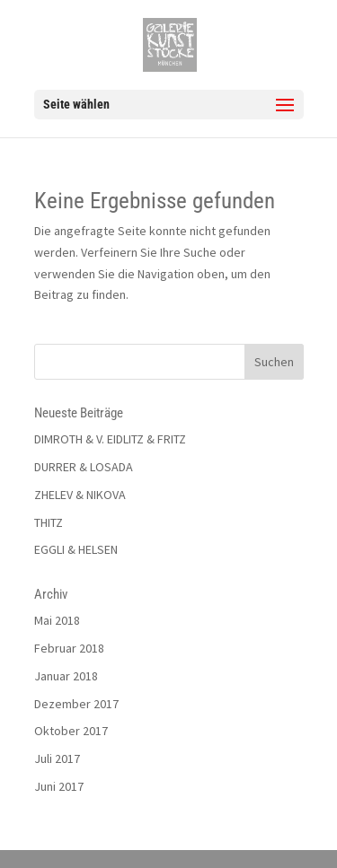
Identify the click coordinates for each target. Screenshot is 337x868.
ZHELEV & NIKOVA (80, 495)
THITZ (49, 522)
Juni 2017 (59, 786)
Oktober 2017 (71, 731)
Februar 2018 (69, 648)
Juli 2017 (57, 758)
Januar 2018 (66, 676)
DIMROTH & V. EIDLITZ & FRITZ (110, 439)
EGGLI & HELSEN (76, 549)
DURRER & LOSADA (84, 467)
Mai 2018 (57, 620)
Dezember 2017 (76, 704)
